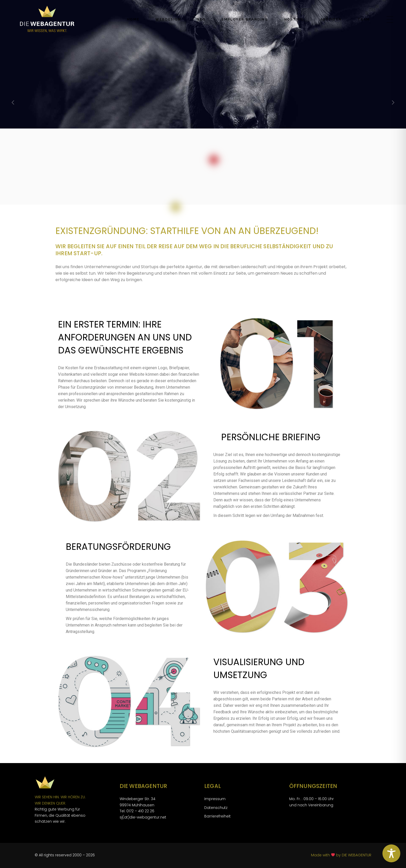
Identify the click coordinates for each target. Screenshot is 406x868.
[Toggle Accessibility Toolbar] (391, 853)
